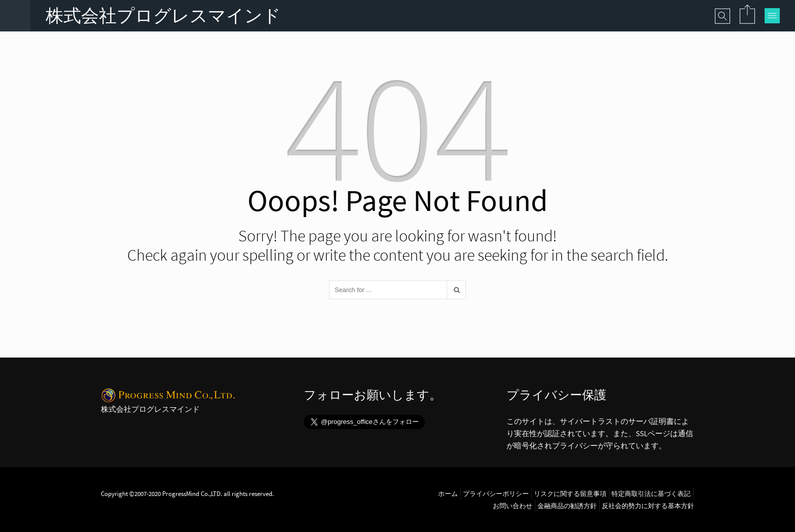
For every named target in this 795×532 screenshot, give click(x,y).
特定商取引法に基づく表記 (651, 493)
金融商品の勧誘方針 (567, 506)
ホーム (448, 493)
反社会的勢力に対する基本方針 (648, 506)
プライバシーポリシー (496, 493)
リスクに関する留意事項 (570, 493)
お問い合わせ (513, 506)
